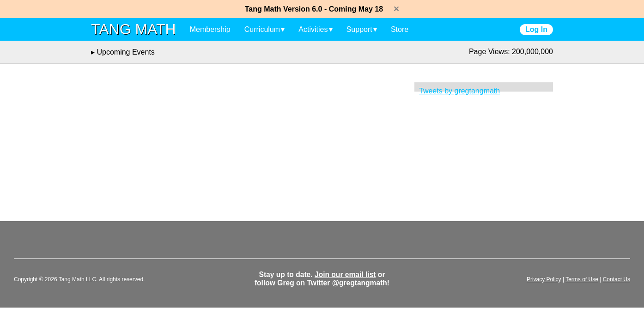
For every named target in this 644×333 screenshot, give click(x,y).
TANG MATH (134, 29)
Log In (536, 29)
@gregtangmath (360, 283)
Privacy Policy (544, 279)
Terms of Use (582, 279)
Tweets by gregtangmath (459, 91)
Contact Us (617, 279)
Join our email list (345, 274)
